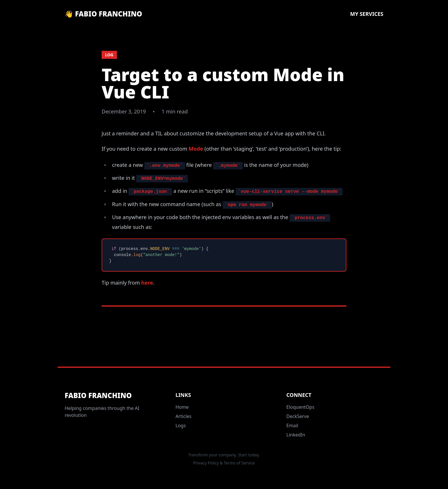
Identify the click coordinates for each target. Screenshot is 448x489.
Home (182, 407)
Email (292, 425)
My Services (367, 14)
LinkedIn (296, 435)
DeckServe (298, 416)
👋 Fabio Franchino (103, 14)
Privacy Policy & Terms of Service (224, 463)
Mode (196, 149)
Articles (183, 416)
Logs (181, 425)
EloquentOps (300, 407)
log (109, 55)
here (147, 283)
